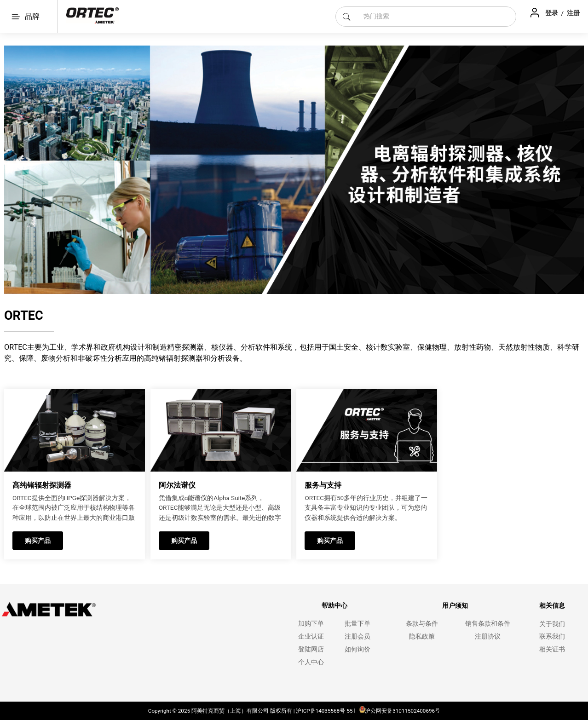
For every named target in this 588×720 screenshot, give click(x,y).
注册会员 (357, 636)
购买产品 (38, 541)
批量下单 (357, 624)
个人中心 (311, 662)
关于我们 (552, 624)
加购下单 (311, 624)
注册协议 (488, 636)
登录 (552, 13)
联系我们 (552, 636)
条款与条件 (422, 624)
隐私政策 (422, 636)
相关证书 (552, 649)
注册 (573, 13)
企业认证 (311, 636)
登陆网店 (311, 649)
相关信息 (552, 606)
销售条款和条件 (488, 624)
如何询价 (357, 649)
